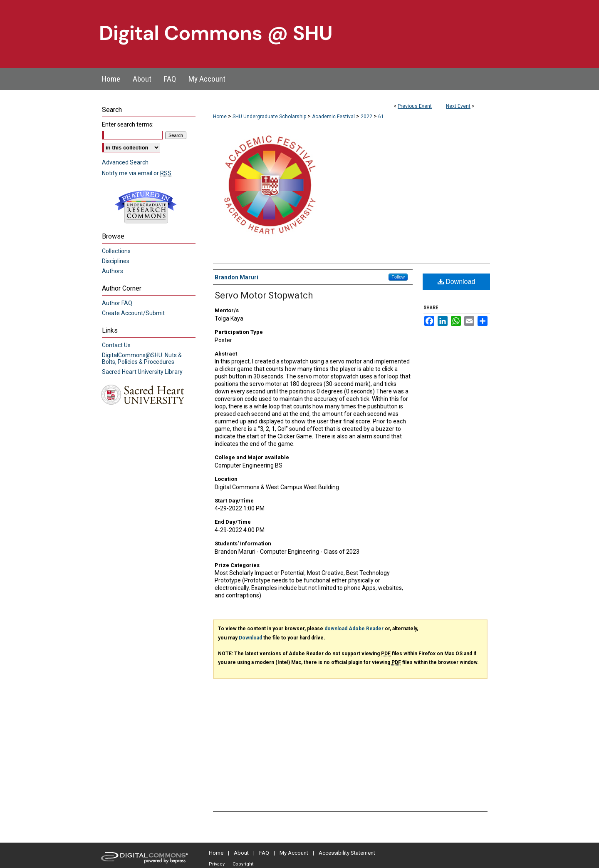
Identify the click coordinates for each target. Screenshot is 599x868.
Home (220, 117)
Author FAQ (117, 303)
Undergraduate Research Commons (146, 207)
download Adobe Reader (354, 629)
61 (381, 117)
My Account (294, 853)
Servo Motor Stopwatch (264, 295)
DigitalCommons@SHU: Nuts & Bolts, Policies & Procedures (142, 358)
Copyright (243, 864)
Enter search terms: (128, 124)
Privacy (217, 864)
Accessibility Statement (347, 853)
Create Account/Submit (133, 313)
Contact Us (116, 345)
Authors (113, 271)
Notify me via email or (137, 173)
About (241, 853)
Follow (398, 277)
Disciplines (116, 261)
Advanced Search (125, 162)
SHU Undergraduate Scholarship (270, 117)
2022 (367, 117)
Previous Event (415, 106)
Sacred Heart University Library (142, 372)
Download (457, 282)
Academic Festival (334, 117)
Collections (116, 251)
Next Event (458, 106)
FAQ (264, 853)
